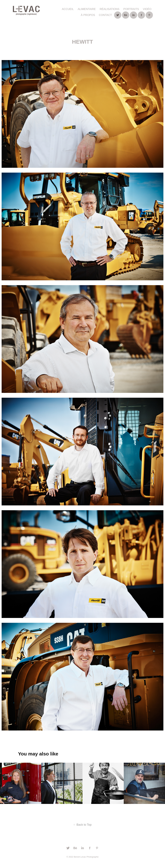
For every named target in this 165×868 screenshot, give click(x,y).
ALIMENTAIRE (87, 9)
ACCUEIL (68, 9)
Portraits (131, 9)
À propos (88, 15)
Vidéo (147, 9)
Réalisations (109, 9)
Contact (105, 15)
